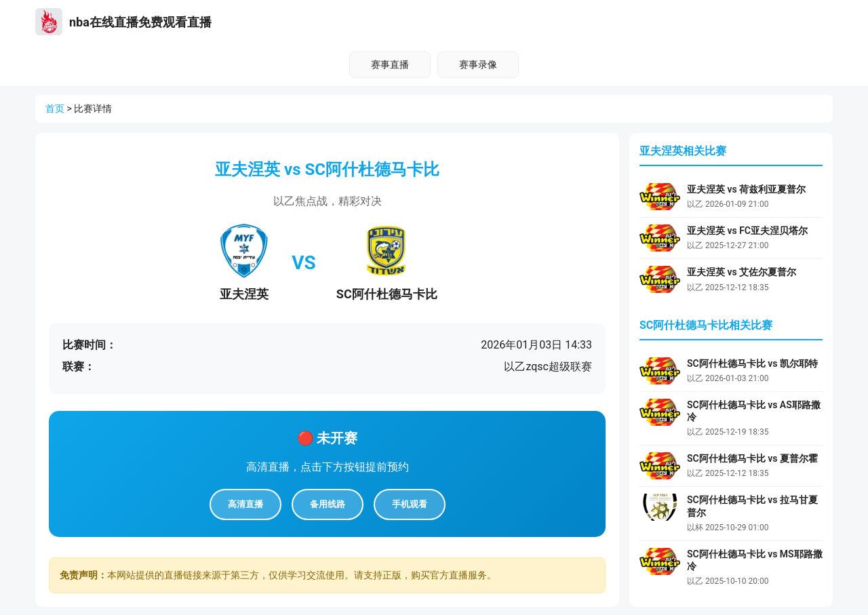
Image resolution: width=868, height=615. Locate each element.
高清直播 (245, 504)
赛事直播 (390, 64)
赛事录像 (478, 64)
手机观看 (410, 504)
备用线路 (328, 504)
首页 (55, 108)
